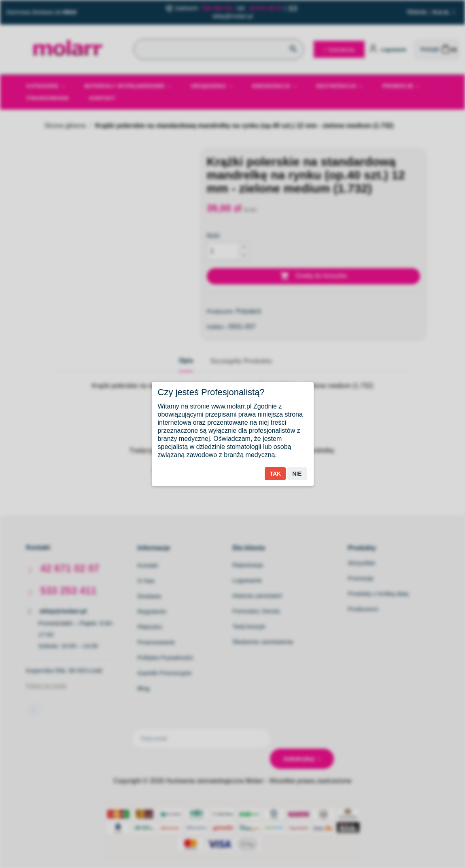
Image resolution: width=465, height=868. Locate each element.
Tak (275, 474)
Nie (297, 474)
